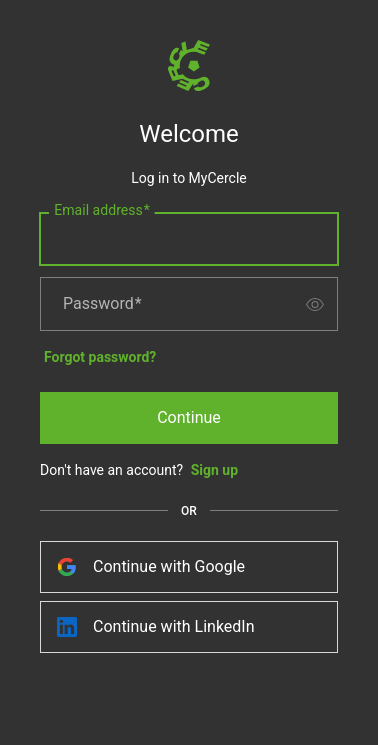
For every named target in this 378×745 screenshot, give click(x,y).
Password (102, 304)
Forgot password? (100, 357)
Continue (189, 417)
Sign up (214, 470)
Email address (101, 211)
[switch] (315, 304)
